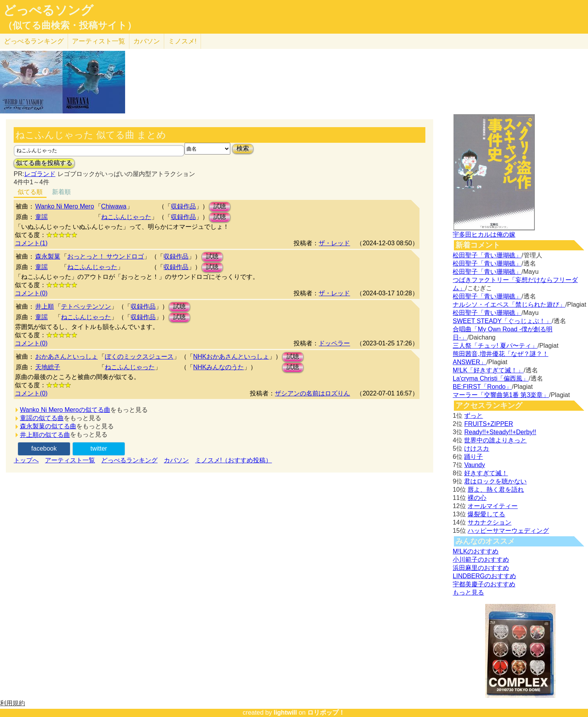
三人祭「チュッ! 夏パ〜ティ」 (495, 346)
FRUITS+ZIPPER (489, 424)
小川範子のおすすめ (481, 560)
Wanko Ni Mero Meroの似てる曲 (65, 410)
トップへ (26, 460)
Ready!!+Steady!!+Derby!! (500, 432)
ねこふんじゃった (126, 217)
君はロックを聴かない (495, 481)
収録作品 (183, 206)
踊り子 (473, 457)
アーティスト (99, 41)
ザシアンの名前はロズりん (312, 393)
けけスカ (477, 448)
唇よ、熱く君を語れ (496, 490)
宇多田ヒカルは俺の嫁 (484, 235)
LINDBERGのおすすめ (484, 576)
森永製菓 (48, 256)
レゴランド (40, 174)
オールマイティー (493, 506)
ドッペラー (334, 343)
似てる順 (30, 192)
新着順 (61, 192)
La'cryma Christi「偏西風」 (491, 378)
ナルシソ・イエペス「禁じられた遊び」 (509, 305)
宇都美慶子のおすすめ (484, 584)
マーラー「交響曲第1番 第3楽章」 (501, 395)
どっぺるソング (48, 10)
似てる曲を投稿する (44, 163)
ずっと (473, 416)
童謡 (41, 217)
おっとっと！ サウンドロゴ (106, 256)
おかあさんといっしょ (66, 357)
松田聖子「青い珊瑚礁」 (487, 255)
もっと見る (468, 592)
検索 (243, 148)
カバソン (147, 41)
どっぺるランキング (129, 460)
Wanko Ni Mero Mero (65, 206)
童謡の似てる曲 (42, 418)
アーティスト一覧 (70, 460)
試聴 (220, 206)
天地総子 (48, 367)
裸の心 (477, 498)
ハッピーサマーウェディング (508, 531)
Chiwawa (114, 206)
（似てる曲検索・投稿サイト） (70, 25)
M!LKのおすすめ (476, 551)
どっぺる (34, 41)
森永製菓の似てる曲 (48, 426)
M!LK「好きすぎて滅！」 (488, 370)
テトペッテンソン (86, 306)
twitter (99, 448)
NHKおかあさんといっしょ (231, 357)
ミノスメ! (182, 41)
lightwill (285, 713)
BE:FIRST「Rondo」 (482, 387)
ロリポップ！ (326, 713)
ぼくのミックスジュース (139, 357)
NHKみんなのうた (219, 367)
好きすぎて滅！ (486, 473)
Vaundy (474, 465)
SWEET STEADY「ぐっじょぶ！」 (502, 321)
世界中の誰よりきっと (495, 440)
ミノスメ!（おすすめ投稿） (233, 460)
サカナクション (489, 522)
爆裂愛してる (486, 514)
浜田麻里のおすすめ (481, 568)
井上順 (45, 306)
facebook (44, 448)
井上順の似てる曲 (45, 435)
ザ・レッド (334, 243)
